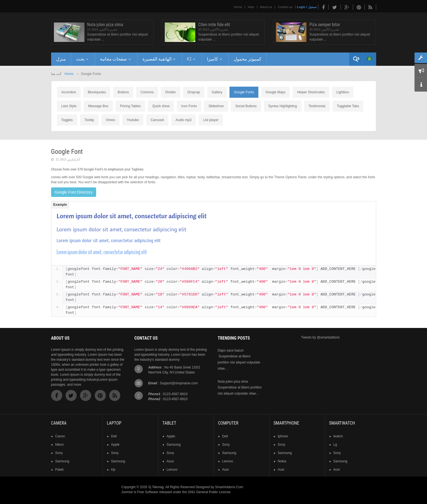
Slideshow (216, 106)
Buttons (123, 92)
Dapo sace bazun (231, 350)
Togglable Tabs (348, 106)
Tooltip (89, 120)
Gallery (217, 92)
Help (251, 7)
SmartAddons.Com (229, 487)
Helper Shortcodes (311, 92)
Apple (171, 436)
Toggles (67, 120)
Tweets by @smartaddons (320, 337)
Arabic (369, 59)
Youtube (133, 120)
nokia (282, 461)
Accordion (69, 92)
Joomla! (127, 492)
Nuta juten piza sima (105, 25)
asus (170, 461)
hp (113, 470)
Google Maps (275, 92)
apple (115, 445)
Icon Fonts (189, 106)
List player (211, 120)
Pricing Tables (130, 106)
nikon (60, 445)
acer (226, 470)
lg (335, 445)
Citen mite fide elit (214, 25)
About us (266, 7)
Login (301, 7)
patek (60, 470)
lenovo (172, 470)
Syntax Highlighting (283, 106)
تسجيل (312, 7)
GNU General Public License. (210, 492)
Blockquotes (97, 92)
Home (238, 7)
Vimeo (111, 120)
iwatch (338, 436)
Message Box (98, 106)
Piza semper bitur (325, 25)
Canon (60, 436)
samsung (62, 461)
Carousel (157, 120)
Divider (170, 92)
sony (59, 453)
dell (114, 436)
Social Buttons (246, 106)
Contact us (285, 7)
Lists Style (69, 106)
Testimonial (317, 106)
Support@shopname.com (179, 383)
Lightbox (343, 92)
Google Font (67, 152)
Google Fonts (244, 92)
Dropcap (194, 92)
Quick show (161, 106)
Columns (147, 92)
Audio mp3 (183, 120)
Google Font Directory (74, 192)
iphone (283, 436)
